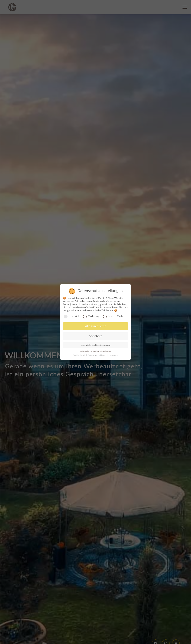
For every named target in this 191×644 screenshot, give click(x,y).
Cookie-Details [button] (79, 355)
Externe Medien (114, 316)
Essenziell (71, 316)
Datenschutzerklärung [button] (97, 355)
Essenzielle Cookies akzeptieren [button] (96, 345)
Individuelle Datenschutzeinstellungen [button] (95, 351)
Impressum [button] (114, 355)
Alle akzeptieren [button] (96, 326)
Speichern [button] (96, 336)
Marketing (91, 316)
